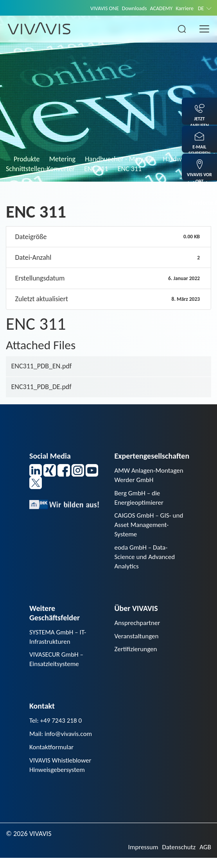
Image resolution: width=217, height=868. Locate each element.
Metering (62, 159)
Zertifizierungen (137, 655)
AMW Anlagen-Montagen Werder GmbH (151, 476)
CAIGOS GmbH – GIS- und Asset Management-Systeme (151, 528)
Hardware (177, 159)
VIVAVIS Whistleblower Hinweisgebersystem (62, 774)
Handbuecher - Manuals (119, 159)
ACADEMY (159, 8)
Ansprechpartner (139, 628)
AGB (205, 857)
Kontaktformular (53, 755)
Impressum (140, 857)
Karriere (184, 8)
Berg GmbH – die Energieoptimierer (140, 499)
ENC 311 (96, 169)
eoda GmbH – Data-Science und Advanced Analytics (146, 561)
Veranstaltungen (138, 642)
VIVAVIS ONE (99, 8)
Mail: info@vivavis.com (62, 742)
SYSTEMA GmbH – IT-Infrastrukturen (59, 642)
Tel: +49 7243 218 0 (57, 728)
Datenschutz (177, 857)
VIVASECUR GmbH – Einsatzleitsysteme (58, 666)
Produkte (27, 159)
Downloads (130, 8)
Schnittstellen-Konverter (40, 169)
